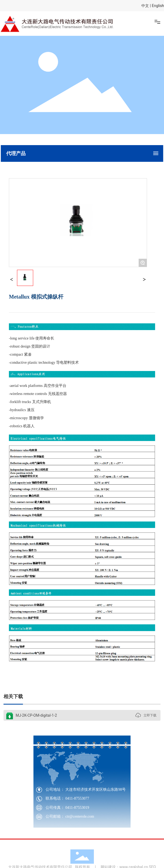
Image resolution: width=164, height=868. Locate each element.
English (158, 6)
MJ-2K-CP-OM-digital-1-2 (36, 715)
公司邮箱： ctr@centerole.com (70, 816)
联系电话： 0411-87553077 (67, 798)
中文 (145, 6)
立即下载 (150, 715)
